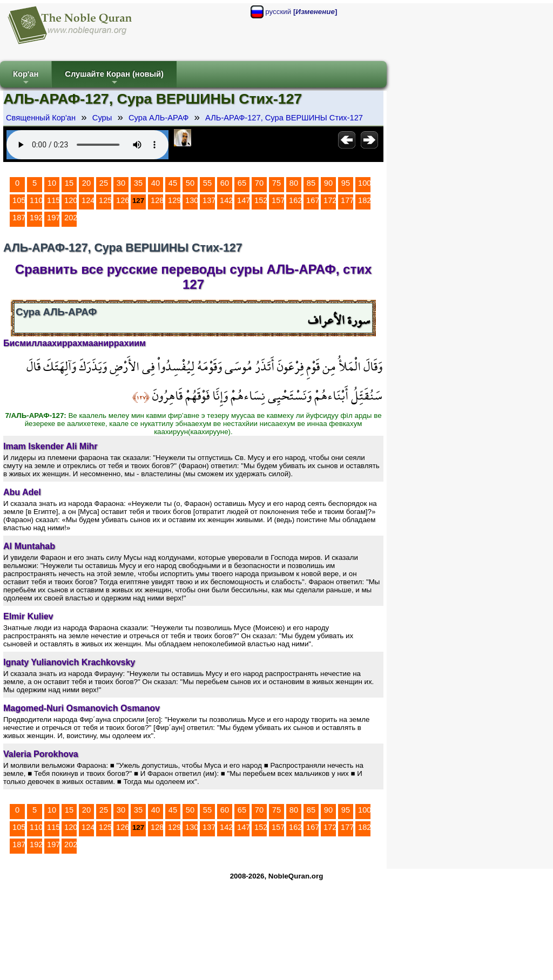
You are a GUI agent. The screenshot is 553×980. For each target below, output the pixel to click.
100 (365, 183)
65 (242, 183)
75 (276, 183)
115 (53, 200)
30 (121, 183)
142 (226, 200)
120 (71, 200)
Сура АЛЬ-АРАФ (159, 118)
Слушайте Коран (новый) (114, 79)
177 (347, 200)
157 (278, 200)
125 (105, 200)
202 (71, 218)
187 (19, 218)
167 (313, 200)
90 (328, 183)
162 (295, 200)
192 (36, 218)
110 (36, 200)
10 (52, 183)
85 (311, 183)
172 (330, 200)
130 (192, 200)
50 (190, 183)
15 (69, 183)
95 (346, 183)
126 (123, 200)
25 (104, 183)
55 (207, 183)
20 (86, 183)
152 (261, 200)
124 (88, 200)
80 (294, 183)
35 (138, 183)
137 (209, 200)
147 (244, 200)
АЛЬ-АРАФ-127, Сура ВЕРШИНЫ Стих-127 (284, 118)
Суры (102, 118)
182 (365, 200)
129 (174, 200)
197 (53, 218)
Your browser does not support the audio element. (87, 145)
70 (259, 183)
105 (19, 200)
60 (225, 183)
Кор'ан (26, 79)
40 (156, 183)
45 (173, 183)
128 (157, 200)
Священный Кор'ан (41, 118)
